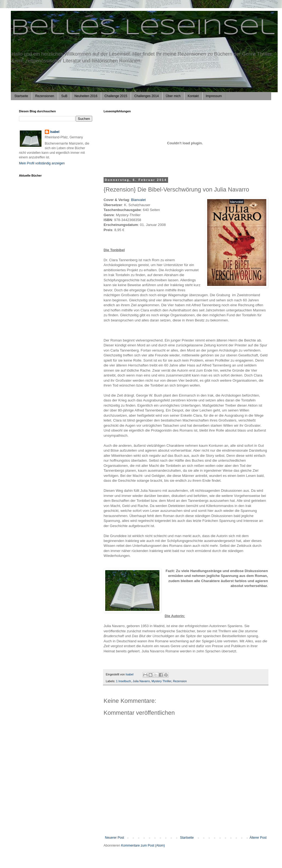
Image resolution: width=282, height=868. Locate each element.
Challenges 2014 (146, 96)
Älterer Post (258, 838)
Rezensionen (45, 96)
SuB (64, 96)
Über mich (173, 96)
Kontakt (193, 96)
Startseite (21, 96)
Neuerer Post (115, 838)
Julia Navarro (141, 681)
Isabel (55, 132)
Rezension (180, 681)
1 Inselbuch (124, 681)
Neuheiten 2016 (86, 96)
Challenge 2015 (116, 96)
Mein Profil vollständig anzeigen (42, 163)
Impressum (214, 96)
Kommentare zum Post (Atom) (143, 845)
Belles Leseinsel (143, 28)
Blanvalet (138, 200)
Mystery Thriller (161, 681)
